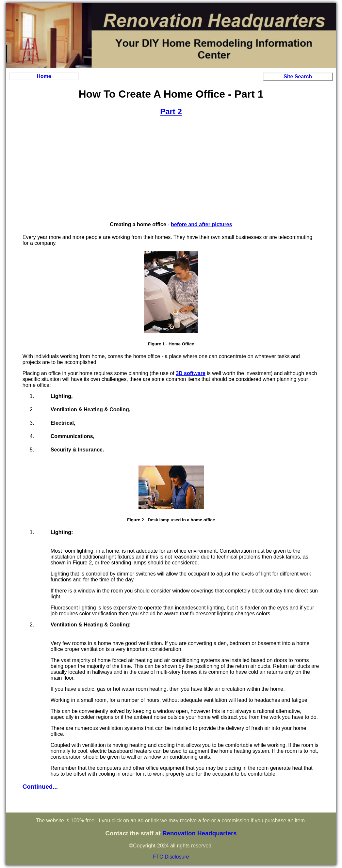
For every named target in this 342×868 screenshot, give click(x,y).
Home (44, 76)
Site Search (298, 77)
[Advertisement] (171, 169)
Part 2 (171, 111)
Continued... (40, 787)
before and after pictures (202, 224)
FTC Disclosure (171, 857)
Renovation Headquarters (200, 833)
